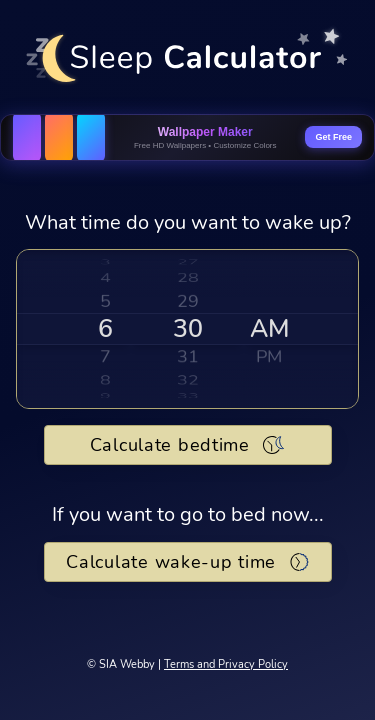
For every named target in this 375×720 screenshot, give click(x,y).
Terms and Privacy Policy (226, 664)
